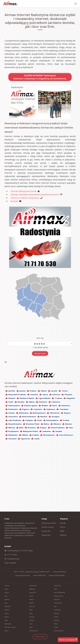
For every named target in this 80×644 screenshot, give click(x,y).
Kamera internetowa (59, 572)
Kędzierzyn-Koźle (59, 596)
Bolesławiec (8, 606)
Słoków (44, 391)
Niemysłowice (49, 435)
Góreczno (56, 395)
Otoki (40, 420)
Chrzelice (34, 395)
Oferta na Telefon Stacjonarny (25, 198)
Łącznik (54, 391)
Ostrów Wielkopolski (60, 593)
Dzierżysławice (52, 420)
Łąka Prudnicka (15, 420)
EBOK (62, 531)
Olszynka (68, 395)
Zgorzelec (57, 613)
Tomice (65, 391)
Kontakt (14, 201)
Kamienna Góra (33, 631)
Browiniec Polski (33, 424)
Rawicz (6, 631)
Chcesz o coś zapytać (68, 640)
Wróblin (45, 406)
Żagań (6, 620)
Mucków (44, 417)
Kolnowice (66, 406)
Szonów (12, 413)
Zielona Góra (57, 586)
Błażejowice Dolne (30, 431)
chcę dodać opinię (41, 347)
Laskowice (56, 402)
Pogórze (26, 409)
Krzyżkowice (13, 431)
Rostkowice (13, 409)
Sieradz (31, 603)
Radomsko (57, 600)
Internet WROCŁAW (39, 576)
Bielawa (7, 617)
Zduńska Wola (58, 603)
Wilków (25, 435)
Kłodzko (56, 617)
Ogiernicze (25, 439)
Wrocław (7, 586)
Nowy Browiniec (15, 424)
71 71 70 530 (11, 555)
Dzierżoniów (57, 610)
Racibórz (32, 600)
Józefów (12, 391)
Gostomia (12, 439)
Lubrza (45, 395)
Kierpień (12, 398)
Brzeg (31, 610)
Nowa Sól (32, 606)
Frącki (11, 402)
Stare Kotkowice (66, 435)
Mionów (68, 424)
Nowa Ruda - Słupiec (10, 627)
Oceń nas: (40, 338)
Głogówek (71, 398)
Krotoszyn (32, 617)
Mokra (46, 424)
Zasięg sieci (46, 535)
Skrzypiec (56, 417)
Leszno (31, 596)
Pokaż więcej (40, 637)
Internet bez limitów (49, 523)
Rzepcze (67, 413)
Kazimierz (43, 402)
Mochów (21, 402)
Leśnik (37, 439)
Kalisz (56, 589)
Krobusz (33, 391)
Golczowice (13, 417)
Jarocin (7, 613)
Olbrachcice (55, 413)
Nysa (6, 603)
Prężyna (43, 428)
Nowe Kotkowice (29, 417)
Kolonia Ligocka (31, 406)
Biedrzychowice (39, 413)
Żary (55, 606)
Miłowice (57, 424)
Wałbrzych (32, 589)
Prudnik (66, 420)
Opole (6, 589)
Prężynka (29, 420)
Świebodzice (8, 624)
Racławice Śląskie (27, 398)
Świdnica (7, 600)
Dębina (32, 402)
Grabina (36, 435)
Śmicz (55, 406)
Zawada (59, 431)
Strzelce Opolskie (59, 631)
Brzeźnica (32, 428)
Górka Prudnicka (58, 428)
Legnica (7, 593)
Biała (21, 428)
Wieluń (56, 624)
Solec (71, 428)
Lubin (6, 596)
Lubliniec (32, 620)
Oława (31, 613)
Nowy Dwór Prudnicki (17, 395)
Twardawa (64, 409)
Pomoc (63, 527)
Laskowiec (47, 431)
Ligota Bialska (44, 398)
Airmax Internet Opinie (23, 576)
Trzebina (58, 398)
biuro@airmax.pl (12, 559)
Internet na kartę (48, 527)
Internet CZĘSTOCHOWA (57, 576)
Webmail (63, 535)
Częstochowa (33, 586)
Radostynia (24, 413)
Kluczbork (57, 620)
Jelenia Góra (33, 593)
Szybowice (51, 409)
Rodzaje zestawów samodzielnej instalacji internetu (35, 195)
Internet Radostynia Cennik (24, 191)
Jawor (31, 624)
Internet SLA (46, 531)
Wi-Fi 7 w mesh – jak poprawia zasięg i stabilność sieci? (32, 572)
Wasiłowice (13, 435)
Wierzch (12, 428)
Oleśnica (7, 610)
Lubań (31, 627)
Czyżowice (38, 409)
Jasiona (22, 391)
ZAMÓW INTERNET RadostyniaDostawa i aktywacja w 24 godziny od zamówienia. (40, 77)
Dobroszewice (14, 406)
